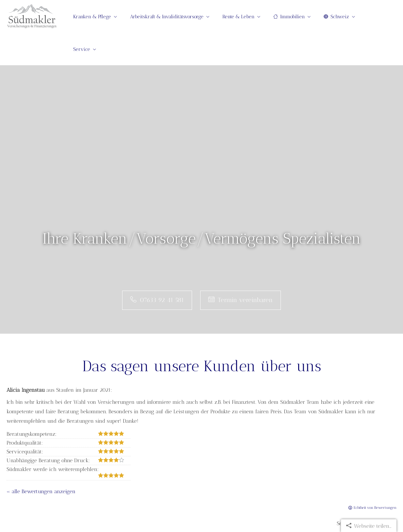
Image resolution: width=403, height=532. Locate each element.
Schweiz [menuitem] (336, 17)
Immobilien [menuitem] (289, 17)
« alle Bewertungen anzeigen (41, 491)
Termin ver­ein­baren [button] (241, 300)
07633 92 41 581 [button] (157, 300)
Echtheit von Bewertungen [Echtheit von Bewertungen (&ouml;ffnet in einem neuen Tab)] (375, 508)
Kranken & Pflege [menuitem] (92, 17)
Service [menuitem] (82, 49)
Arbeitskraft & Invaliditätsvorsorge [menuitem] (167, 17)
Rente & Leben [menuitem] (238, 17)
